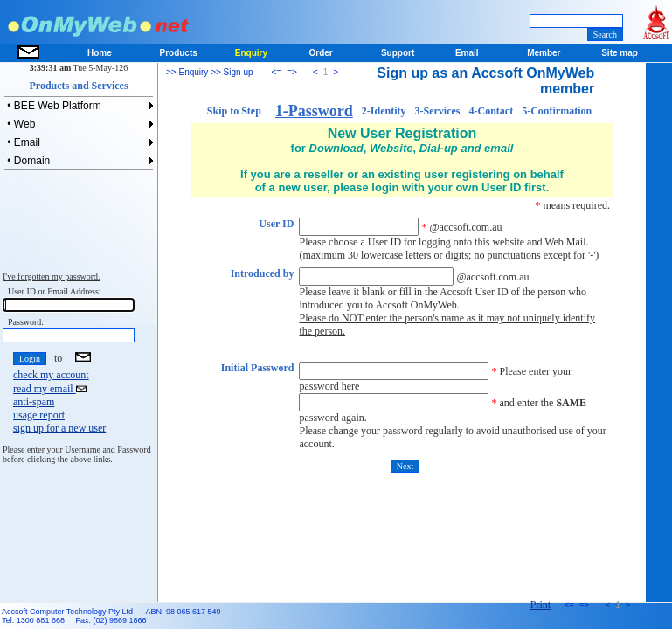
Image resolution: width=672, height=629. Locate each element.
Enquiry (251, 53)
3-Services (438, 111)
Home (100, 53)
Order (321, 53)
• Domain (27, 161)
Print (540, 605)
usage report (39, 415)
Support (398, 53)
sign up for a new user (59, 428)
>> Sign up (230, 72)
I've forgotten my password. (52, 276)
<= (277, 72)
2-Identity (384, 111)
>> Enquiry (187, 72)
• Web (20, 124)
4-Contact (492, 111)
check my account (51, 375)
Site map (620, 53)
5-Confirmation (557, 111)
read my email (50, 389)
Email (467, 53)
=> (292, 72)
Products (178, 53)
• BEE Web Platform (53, 106)
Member (544, 53)
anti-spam (34, 402)
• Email (22, 142)
